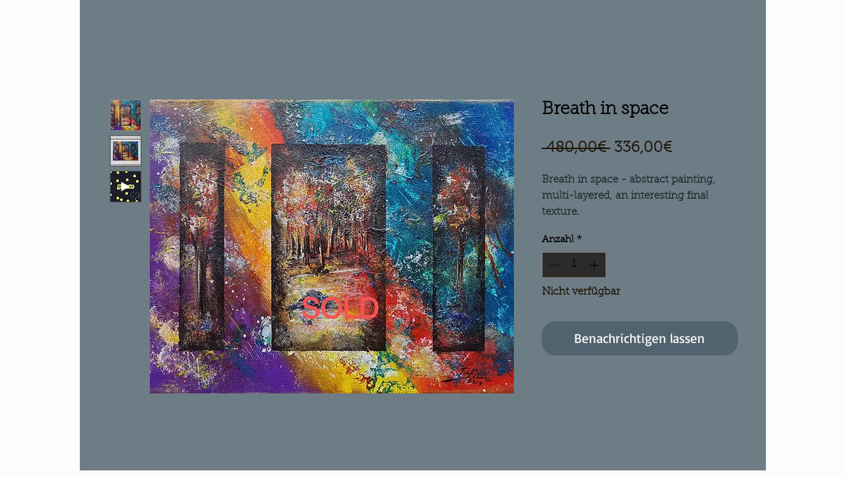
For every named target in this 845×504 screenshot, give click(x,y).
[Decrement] (553, 265)
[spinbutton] (574, 265)
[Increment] (595, 265)
